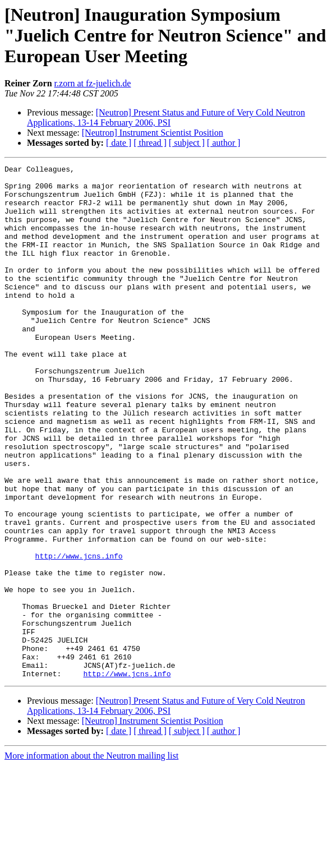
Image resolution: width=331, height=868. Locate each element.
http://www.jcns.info (79, 635)
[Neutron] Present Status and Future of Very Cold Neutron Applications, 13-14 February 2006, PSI (166, 117)
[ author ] (224, 143)
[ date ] (119, 143)
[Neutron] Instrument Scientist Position (153, 133)
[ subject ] (187, 143)
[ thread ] (150, 143)
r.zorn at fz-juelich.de (93, 83)
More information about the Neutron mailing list (91, 858)
